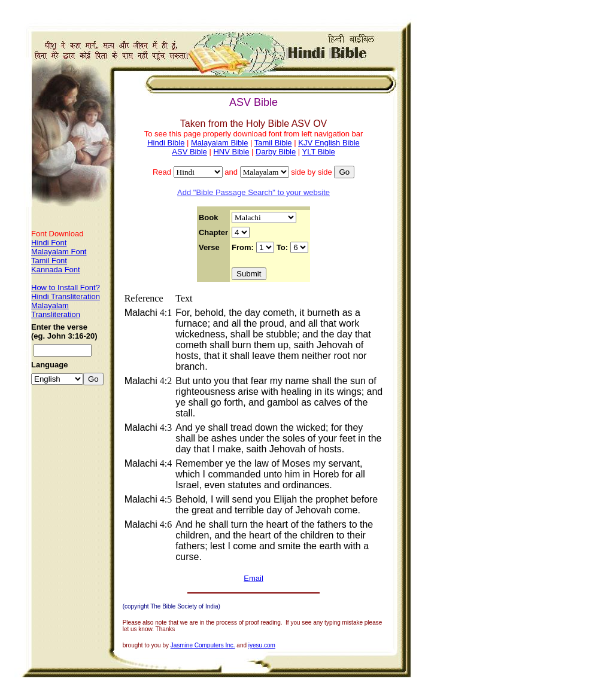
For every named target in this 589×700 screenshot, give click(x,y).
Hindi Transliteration (66, 296)
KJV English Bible (329, 143)
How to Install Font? (66, 287)
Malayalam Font (59, 252)
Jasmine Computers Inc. (203, 645)
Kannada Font (56, 270)
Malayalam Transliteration (56, 310)
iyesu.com (262, 645)
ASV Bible (189, 152)
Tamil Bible (273, 143)
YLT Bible (319, 152)
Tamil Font (49, 261)
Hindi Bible (166, 143)
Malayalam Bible (219, 143)
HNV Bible (231, 152)
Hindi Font (49, 243)
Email (253, 578)
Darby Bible (276, 152)
